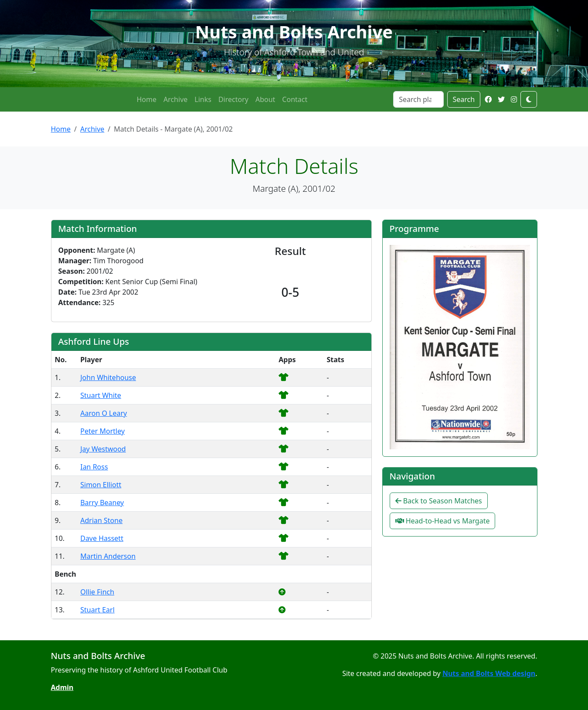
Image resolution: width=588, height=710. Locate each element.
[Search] (418, 99)
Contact (295, 99)
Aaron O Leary (104, 413)
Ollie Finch (97, 592)
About (265, 99)
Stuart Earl (97, 610)
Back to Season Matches (439, 501)
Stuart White (101, 395)
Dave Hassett (102, 538)
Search (464, 99)
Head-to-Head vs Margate (443, 521)
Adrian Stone (101, 520)
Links (203, 99)
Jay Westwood (103, 449)
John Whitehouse (108, 377)
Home (146, 99)
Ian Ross (94, 467)
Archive (175, 99)
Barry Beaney (102, 503)
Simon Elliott (101, 485)
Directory (233, 99)
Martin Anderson (108, 556)
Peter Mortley (102, 431)
